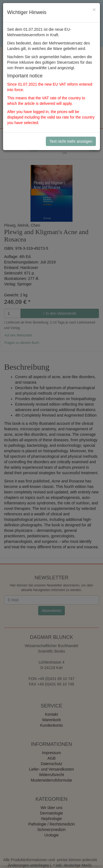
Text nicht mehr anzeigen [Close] (71, 141)
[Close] (94, 9)
